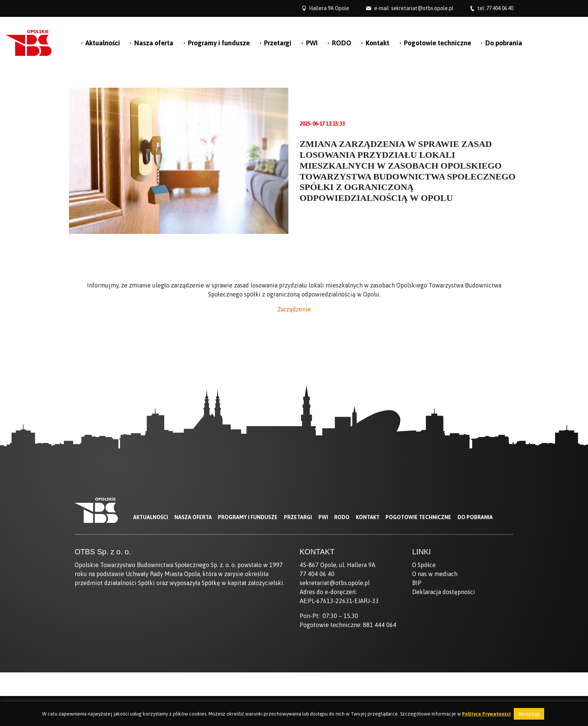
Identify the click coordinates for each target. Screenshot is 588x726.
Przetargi (278, 43)
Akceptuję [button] (529, 714)
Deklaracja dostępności (444, 592)
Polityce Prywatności (486, 714)
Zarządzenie (294, 309)
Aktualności (103, 43)
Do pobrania (504, 43)
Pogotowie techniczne (437, 43)
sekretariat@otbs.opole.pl (422, 8)
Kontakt (377, 43)
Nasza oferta (154, 43)
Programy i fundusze (219, 43)
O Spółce (424, 565)
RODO (342, 43)
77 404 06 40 (500, 8)
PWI (312, 43)
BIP (417, 583)
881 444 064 (380, 625)
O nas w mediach (435, 574)
